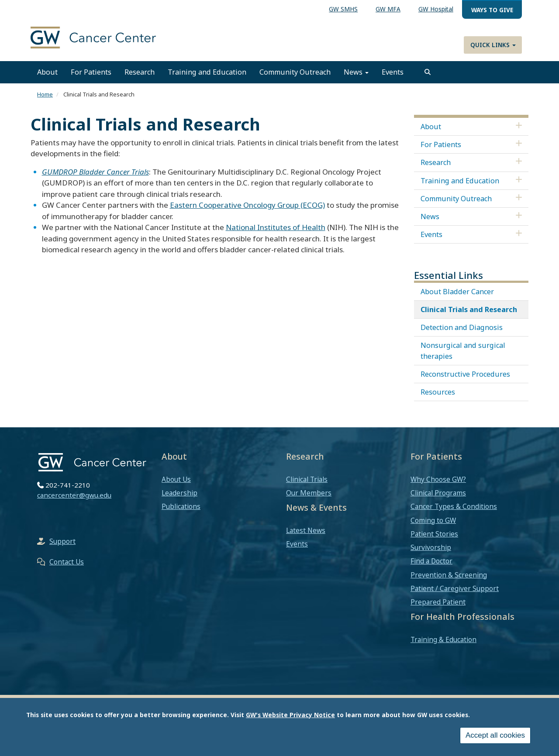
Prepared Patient (438, 602)
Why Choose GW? (438, 479)
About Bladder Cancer (457, 292)
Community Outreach (295, 72)
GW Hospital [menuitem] (436, 9)
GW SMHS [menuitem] (343, 9)
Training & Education (443, 639)
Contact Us (67, 562)
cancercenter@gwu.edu (74, 495)
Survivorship (431, 547)
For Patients (91, 72)
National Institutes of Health (276, 227)
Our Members (309, 493)
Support (62, 541)
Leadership (179, 493)
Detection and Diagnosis (462, 327)
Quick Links (493, 45)
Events (393, 72)
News (356, 72)
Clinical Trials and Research (469, 309)
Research (140, 72)
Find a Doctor (431, 561)
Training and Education (207, 72)
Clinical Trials (307, 479)
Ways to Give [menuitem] (492, 10)
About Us (176, 479)
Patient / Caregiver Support (455, 588)
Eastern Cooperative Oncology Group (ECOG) (247, 205)
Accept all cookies (495, 735)
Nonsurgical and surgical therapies (463, 351)
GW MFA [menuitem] (388, 9)
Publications (181, 506)
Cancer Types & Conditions (454, 506)
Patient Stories (434, 534)
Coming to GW (433, 520)
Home (45, 94)
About (47, 72)
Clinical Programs (438, 493)
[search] (428, 72)
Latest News (306, 530)
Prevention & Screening (449, 575)
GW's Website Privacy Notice (290, 715)
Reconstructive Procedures (465, 374)
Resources (438, 392)
